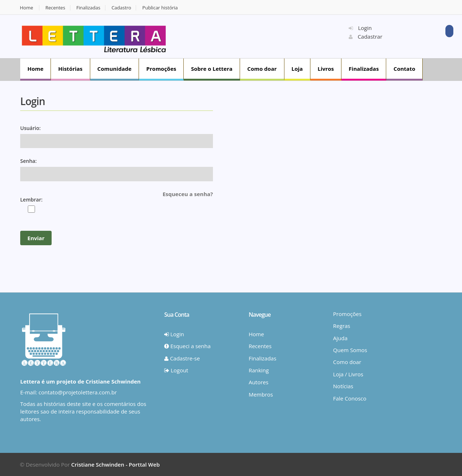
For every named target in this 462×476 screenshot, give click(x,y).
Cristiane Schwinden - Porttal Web (115, 464)
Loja (297, 69)
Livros (326, 69)
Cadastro (121, 8)
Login (360, 28)
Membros (261, 394)
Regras (342, 326)
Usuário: (30, 128)
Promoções (161, 69)
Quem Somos (350, 350)
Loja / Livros (348, 374)
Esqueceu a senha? (188, 194)
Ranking (259, 370)
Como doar (262, 69)
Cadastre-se (182, 358)
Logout (176, 370)
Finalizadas (88, 8)
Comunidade (115, 69)
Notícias (343, 386)
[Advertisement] (262, 36)
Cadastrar (365, 36)
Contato (404, 69)
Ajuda (340, 338)
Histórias (70, 69)
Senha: (29, 161)
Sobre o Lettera (212, 69)
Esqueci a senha (188, 346)
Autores (259, 382)
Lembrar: (31, 200)
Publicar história (160, 8)
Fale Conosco (350, 398)
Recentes (55, 8)
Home (27, 8)
